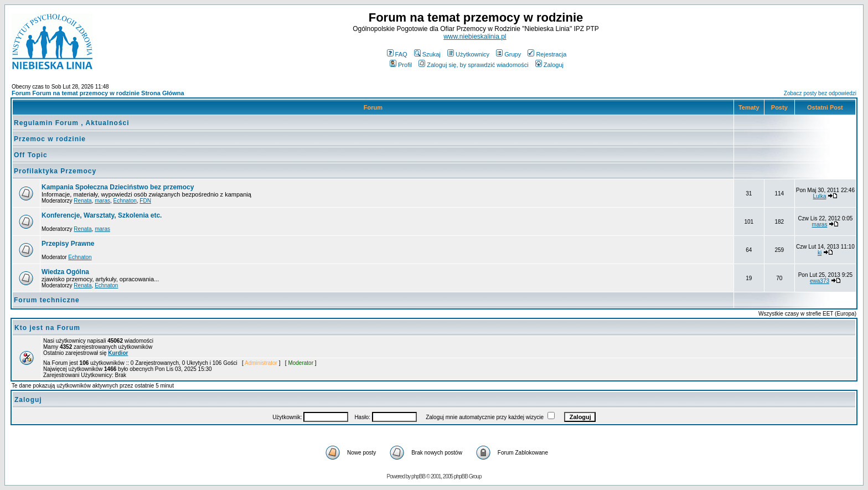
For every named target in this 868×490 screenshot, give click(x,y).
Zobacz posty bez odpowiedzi (820, 93)
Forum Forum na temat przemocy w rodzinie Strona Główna (98, 93)
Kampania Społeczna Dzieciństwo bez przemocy (118, 187)
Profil (401, 65)
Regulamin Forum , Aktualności (72, 123)
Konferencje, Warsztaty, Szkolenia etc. (102, 215)
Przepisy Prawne (68, 244)
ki (820, 253)
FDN (145, 201)
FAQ (397, 54)
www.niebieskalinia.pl (475, 37)
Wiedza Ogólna (65, 272)
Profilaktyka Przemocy (55, 171)
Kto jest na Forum (47, 328)
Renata (82, 201)
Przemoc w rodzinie (50, 139)
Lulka (820, 196)
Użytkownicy (468, 54)
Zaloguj (549, 65)
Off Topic (31, 155)
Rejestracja (547, 54)
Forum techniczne (47, 300)
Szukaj (427, 54)
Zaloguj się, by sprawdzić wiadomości (473, 65)
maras (102, 201)
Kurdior (118, 353)
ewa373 (820, 281)
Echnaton (125, 201)
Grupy (508, 54)
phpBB (418, 476)
